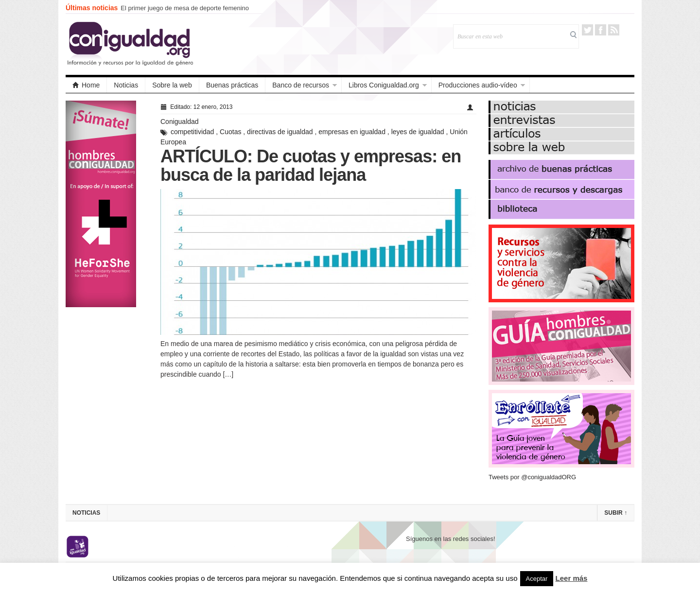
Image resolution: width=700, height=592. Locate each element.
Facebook (601, 30)
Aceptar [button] (537, 579)
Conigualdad (180, 122)
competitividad (192, 132)
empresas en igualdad (352, 132)
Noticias (126, 85)
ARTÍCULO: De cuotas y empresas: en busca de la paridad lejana (311, 165)
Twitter (587, 30)
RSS (614, 30)
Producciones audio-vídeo (478, 85)
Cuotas (230, 132)
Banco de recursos (301, 85)
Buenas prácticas (232, 85)
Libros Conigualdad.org (384, 85)
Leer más (572, 578)
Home (86, 85)
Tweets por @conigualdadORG (532, 477)
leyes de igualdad (418, 132)
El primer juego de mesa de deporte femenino (185, 8)
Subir (616, 513)
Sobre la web (172, 85)
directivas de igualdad (280, 132)
